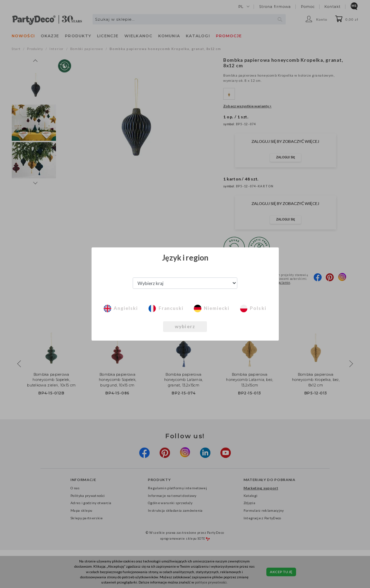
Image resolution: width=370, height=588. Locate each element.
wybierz (185, 326)
